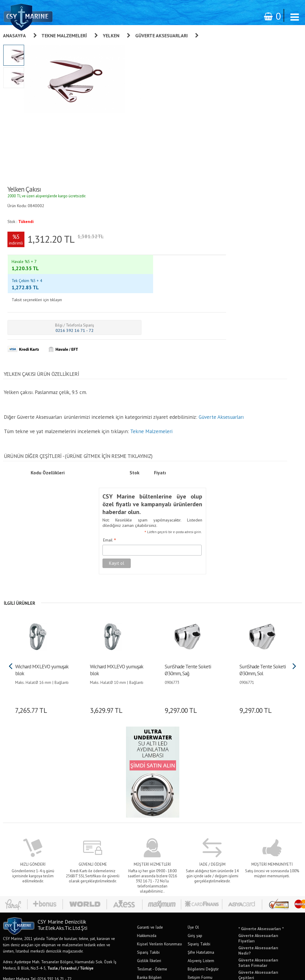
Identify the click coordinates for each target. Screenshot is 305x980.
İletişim (143, 801)
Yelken (111, 36)
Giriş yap (195, 751)
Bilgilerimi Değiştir (203, 784)
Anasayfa (14, 36)
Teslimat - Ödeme (152, 784)
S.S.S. (142, 810)
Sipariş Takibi (148, 768)
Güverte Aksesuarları (161, 36)
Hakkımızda (147, 751)
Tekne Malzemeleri (64, 36)
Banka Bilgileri (149, 793)
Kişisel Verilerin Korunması (159, 759)
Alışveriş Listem (201, 776)
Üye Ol (193, 743)
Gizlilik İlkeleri (149, 776)
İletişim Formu (200, 793)
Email (101, 357)
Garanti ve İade (150, 743)
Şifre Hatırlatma (201, 768)
